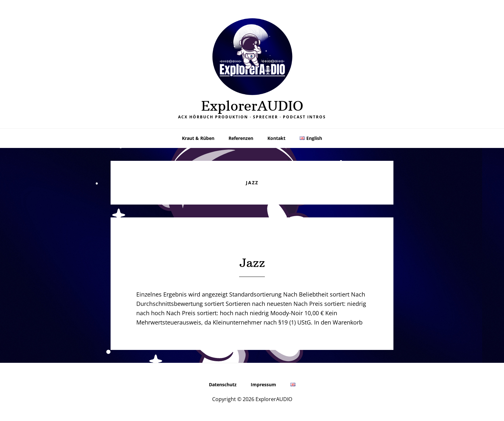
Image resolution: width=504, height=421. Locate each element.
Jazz (252, 263)
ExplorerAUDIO (252, 106)
